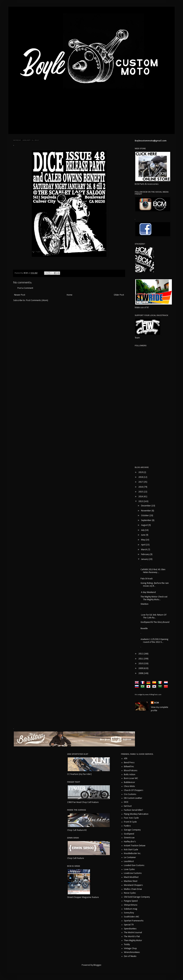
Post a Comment (25, 288)
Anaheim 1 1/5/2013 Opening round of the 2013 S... (154, 641)
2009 (141, 668)
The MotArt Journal (133, 933)
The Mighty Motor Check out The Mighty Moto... (154, 598)
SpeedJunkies (130, 929)
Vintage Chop (130, 949)
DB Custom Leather (133, 798)
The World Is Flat (132, 937)
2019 (141, 472)
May (143, 540)
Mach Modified (131, 877)
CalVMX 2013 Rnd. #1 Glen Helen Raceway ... (153, 571)
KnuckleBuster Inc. (132, 853)
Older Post (119, 295)
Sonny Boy (129, 913)
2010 (141, 664)
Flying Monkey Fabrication (136, 814)
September (146, 520)
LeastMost (129, 861)
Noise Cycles (130, 893)
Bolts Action (130, 775)
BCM (157, 703)
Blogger (97, 965)
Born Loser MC (131, 778)
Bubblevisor (130, 782)
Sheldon (144, 604)
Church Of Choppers (134, 790)
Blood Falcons (131, 771)
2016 (141, 487)
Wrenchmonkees (132, 952)
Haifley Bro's (130, 842)
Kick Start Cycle (131, 850)
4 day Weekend (148, 592)
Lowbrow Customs (133, 873)
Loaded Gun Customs (134, 865)
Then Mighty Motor (133, 941)
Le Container (130, 857)
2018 (141, 477)
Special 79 (129, 925)
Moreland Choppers (133, 885)
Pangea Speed (131, 901)
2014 (141, 497)
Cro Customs (130, 794)
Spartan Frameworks (134, 921)
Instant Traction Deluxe (135, 846)
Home (70, 295)
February (145, 554)
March (144, 550)
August (145, 525)
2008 (141, 673)
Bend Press (129, 763)
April (143, 545)
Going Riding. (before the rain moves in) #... (155, 585)
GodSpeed (129, 834)
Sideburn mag (131, 909)
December (146, 506)
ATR (126, 759)
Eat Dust (128, 806)
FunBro (127, 826)
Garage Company (132, 830)
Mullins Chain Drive (133, 889)
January (145, 559)
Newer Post (20, 295)
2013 (141, 501)
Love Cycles (129, 869)
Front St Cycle (130, 822)
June (143, 535)
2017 (141, 482)
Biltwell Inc (129, 767)
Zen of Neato (130, 956)
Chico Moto (129, 786)
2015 (141, 492)
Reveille (144, 629)
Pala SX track (147, 579)
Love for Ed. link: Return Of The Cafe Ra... (153, 616)
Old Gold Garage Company (137, 897)
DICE (126, 802)
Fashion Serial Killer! (133, 810)
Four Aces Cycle (131, 818)
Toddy (127, 945)
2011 (141, 659)
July (143, 530)
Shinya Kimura (131, 905)
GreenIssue (129, 838)
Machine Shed (131, 881)
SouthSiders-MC (132, 917)
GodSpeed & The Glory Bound (155, 622)
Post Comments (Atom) (37, 300)
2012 (141, 654)
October (145, 516)
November (146, 511)
